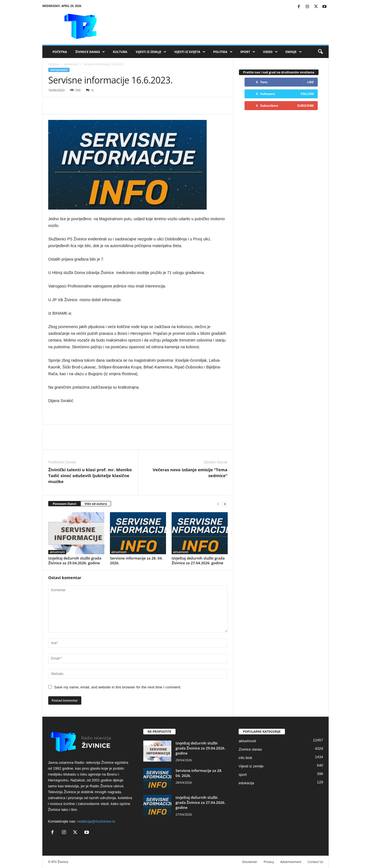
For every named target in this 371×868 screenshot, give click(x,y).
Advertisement (291, 862)
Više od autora (96, 504)
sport (243, 775)
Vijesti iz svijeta (190, 52)
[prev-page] (218, 504)
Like (311, 82)
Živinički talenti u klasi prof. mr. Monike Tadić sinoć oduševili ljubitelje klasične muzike (90, 475)
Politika (223, 52)
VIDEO (270, 52)
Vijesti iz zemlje (151, 52)
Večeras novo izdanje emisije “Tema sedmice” (190, 473)
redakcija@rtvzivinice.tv (96, 821)
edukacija (246, 783)
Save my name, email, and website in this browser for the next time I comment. (118, 687)
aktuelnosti (71, 64)
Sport (248, 52)
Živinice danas (90, 52)
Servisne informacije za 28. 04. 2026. (136, 561)
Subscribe (306, 105)
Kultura (120, 52)
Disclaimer (250, 862)
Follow (307, 94)
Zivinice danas (250, 749)
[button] (320, 52)
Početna (60, 52)
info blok (245, 758)
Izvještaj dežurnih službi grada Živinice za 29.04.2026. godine (75, 561)
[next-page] (225, 504)
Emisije (294, 52)
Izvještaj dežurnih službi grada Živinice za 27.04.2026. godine (198, 561)
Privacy (269, 862)
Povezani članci (64, 504)
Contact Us (315, 862)
